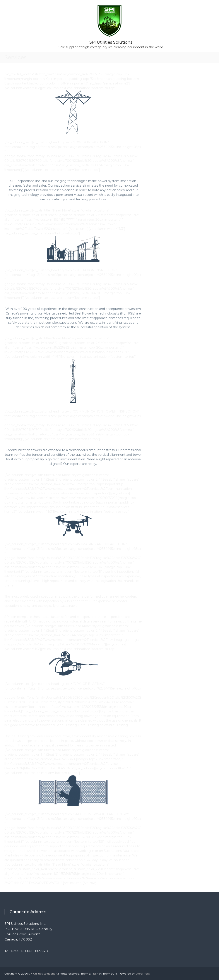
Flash (95, 973)
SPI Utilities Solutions (111, 42)
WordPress (143, 973)
